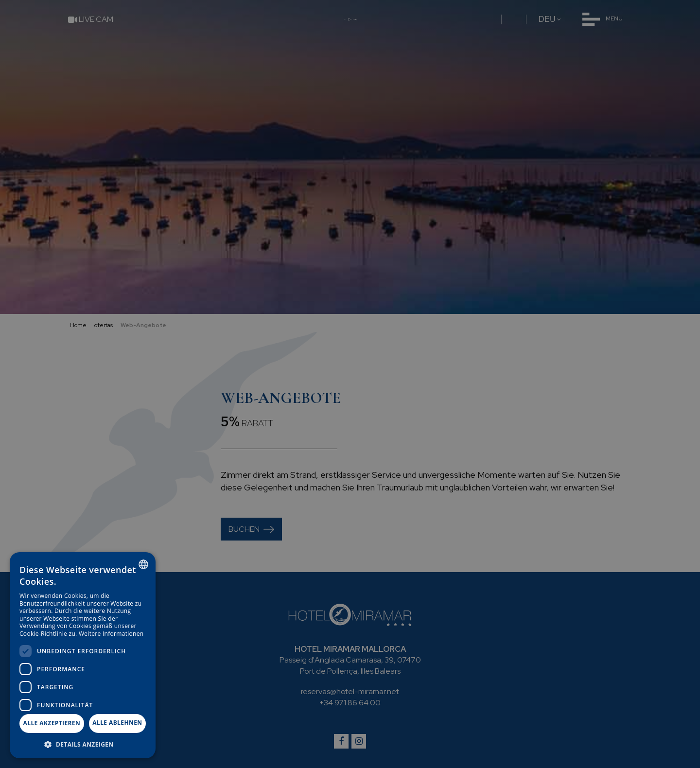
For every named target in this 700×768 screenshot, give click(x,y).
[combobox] (143, 564)
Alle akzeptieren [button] (52, 723)
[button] (83, 744)
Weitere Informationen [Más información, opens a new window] (111, 634)
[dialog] (83, 655)
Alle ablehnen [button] (117, 723)
